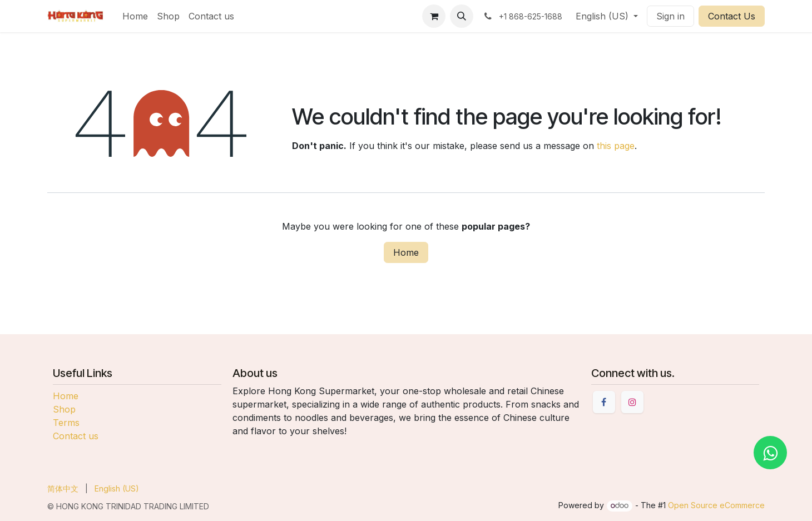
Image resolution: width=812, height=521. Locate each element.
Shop (64, 409)
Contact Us (732, 16)
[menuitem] (135, 16)
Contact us (76, 436)
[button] (462, 16)
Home (406, 252)
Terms (66, 423)
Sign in (670, 16)
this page (616, 146)
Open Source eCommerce (716, 505)
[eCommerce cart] (434, 16)
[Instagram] (632, 402)
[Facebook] (604, 402)
